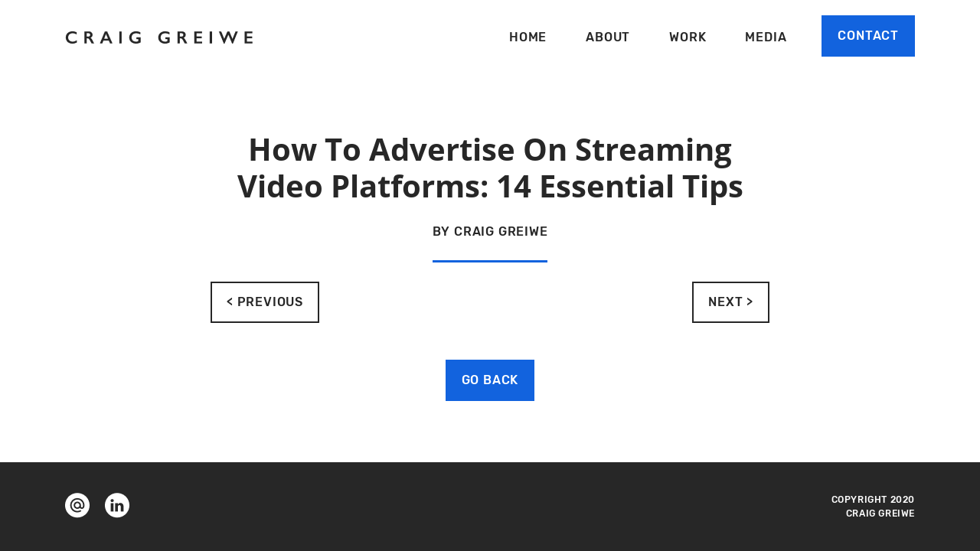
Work (688, 37)
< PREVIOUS (265, 302)
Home (528, 37)
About (608, 37)
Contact (868, 36)
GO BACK (490, 380)
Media (766, 37)
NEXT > (731, 302)
